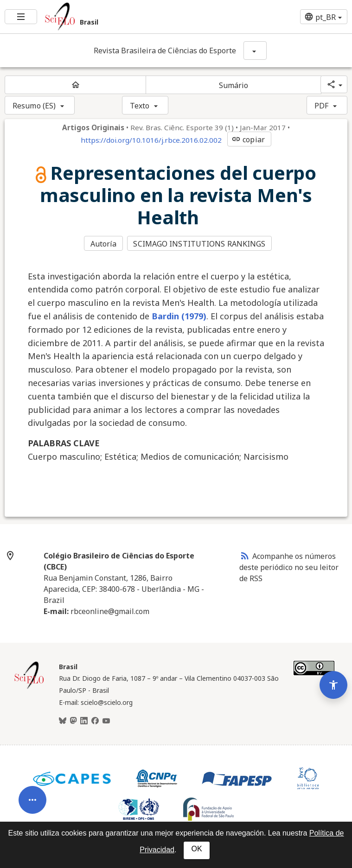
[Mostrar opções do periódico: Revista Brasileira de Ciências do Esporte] (255, 51)
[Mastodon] (73, 720)
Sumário (234, 85)
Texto (140, 106)
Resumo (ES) (34, 106)
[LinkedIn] (84, 720)
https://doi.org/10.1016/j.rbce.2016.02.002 (151, 140)
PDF (321, 106)
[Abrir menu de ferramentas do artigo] (32, 794)
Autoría (104, 244)
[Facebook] (95, 720)
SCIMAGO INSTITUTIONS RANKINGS (200, 244)
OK (196, 849)
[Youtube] (106, 720)
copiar (248, 139)
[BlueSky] (63, 720)
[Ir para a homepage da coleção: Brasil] (117, 17)
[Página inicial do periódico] (75, 85)
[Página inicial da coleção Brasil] (29, 687)
